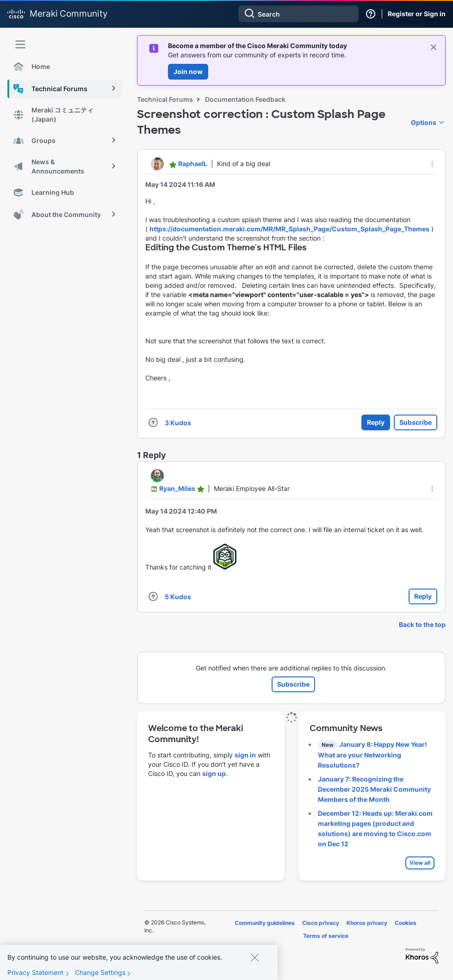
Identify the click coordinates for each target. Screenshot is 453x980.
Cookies (406, 923)
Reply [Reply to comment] (423, 596)
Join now (188, 71)
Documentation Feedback (245, 99)
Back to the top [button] (422, 624)
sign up (214, 773)
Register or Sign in (417, 14)
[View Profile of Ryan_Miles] (177, 488)
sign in (245, 755)
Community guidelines (265, 923)
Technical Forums (165, 99)
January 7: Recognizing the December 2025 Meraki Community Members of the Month (374, 789)
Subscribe (416, 422)
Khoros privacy (367, 923)
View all (420, 863)
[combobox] (298, 14)
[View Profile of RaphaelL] (193, 164)
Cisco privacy (321, 923)
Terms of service (326, 936)
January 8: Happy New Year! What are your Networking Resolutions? (372, 755)
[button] (432, 164)
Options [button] (424, 122)
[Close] (254, 963)
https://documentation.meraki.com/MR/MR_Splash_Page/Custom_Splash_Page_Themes (289, 229)
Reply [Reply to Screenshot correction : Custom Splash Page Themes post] (376, 422)
